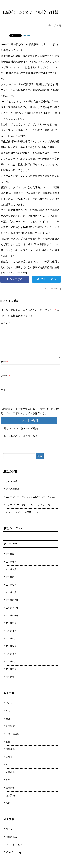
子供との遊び (13, 734)
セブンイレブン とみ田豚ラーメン (23, 512)
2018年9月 (11, 623)
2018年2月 (11, 677)
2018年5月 (11, 654)
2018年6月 (11, 646)
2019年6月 (11, 554)
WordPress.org (14, 852)
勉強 (8, 718)
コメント (6, 323)
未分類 (57, 288)
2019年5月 (11, 562)
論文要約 (10, 795)
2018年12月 (12, 600)
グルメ (9, 703)
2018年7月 (11, 638)
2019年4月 (11, 569)
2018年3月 (11, 669)
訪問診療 (10, 788)
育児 (8, 780)
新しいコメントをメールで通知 (21, 428)
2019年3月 (11, 577)
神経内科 (10, 772)
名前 (4, 362)
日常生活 (10, 749)
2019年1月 (11, 592)
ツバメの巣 (11, 481)
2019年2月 (11, 585)
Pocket (27, 35)
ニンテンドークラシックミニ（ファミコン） (28, 505)
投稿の (11, 837)
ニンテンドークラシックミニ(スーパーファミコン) (31, 497)
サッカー (10, 711)
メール (5, 376)
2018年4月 (11, 662)
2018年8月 (11, 631)
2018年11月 (12, 608)
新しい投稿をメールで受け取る (21, 436)
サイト (4, 389)
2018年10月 (12, 615)
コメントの (14, 844)
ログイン (10, 829)
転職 (8, 803)
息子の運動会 (13, 489)
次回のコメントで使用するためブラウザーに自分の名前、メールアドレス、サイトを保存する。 (30, 411)
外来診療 (10, 726)
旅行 (8, 742)
